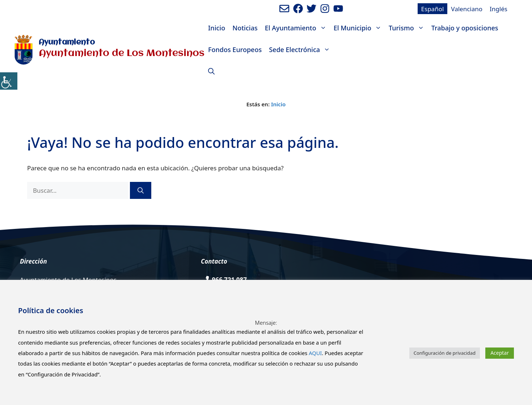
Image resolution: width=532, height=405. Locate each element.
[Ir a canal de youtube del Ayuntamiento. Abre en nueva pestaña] (338, 8)
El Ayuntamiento (297, 28)
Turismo (408, 28)
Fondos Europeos (235, 50)
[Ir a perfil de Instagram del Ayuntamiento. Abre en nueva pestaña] (325, 8)
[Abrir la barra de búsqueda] (211, 71)
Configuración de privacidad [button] (445, 353)
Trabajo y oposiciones (465, 28)
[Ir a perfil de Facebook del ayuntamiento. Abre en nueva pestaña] (298, 8)
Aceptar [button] (500, 353)
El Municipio (359, 28)
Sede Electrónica (301, 50)
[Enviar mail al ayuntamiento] (284, 8)
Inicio (217, 28)
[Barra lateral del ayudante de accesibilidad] (9, 81)
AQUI (315, 353)
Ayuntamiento (67, 42)
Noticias (245, 28)
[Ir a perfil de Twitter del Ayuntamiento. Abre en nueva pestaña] (311, 8)
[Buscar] (141, 191)
